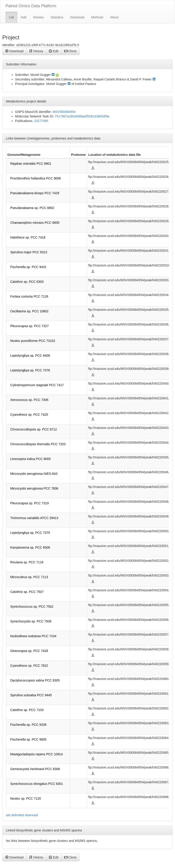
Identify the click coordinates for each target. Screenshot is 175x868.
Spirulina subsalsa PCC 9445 (31, 695)
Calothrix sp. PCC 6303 (27, 282)
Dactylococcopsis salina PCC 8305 (35, 680)
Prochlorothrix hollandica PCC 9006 (36, 178)
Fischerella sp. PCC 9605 (28, 739)
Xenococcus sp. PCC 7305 (29, 400)
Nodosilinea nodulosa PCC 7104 (33, 636)
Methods (97, 17)
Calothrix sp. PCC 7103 (27, 710)
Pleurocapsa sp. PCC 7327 (30, 326)
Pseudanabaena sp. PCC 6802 (32, 208)
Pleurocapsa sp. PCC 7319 (30, 503)
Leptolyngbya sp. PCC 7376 (30, 370)
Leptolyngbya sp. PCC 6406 (30, 356)
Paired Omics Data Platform (31, 6)
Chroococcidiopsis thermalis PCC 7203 (38, 444)
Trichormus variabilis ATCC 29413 (34, 518)
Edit (54, 51)
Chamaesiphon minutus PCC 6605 (35, 223)
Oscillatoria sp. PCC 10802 (29, 311)
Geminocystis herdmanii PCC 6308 (35, 769)
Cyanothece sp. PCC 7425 (29, 415)
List (11, 17)
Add (24, 17)
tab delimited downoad (22, 815)
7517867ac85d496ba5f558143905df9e (82, 116)
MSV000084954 (64, 112)
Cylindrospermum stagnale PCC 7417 (37, 385)
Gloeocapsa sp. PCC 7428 (29, 651)
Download (77, 17)
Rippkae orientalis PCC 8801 (31, 164)
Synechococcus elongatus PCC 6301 (37, 784)
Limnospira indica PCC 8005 (30, 459)
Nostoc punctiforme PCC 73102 (33, 341)
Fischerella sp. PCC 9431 (28, 267)
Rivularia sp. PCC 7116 (27, 562)
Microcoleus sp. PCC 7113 (29, 577)
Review (39, 17)
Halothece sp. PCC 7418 (28, 237)
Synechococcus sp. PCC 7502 (32, 607)
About (115, 17)
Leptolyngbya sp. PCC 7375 (30, 533)
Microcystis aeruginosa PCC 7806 (34, 488)
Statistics (57, 17)
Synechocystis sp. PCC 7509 (31, 621)
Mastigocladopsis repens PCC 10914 (36, 754)
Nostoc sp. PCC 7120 (26, 798)
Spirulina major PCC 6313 (29, 252)
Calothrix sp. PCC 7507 (27, 592)
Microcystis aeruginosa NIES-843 (34, 474)
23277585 (41, 121)
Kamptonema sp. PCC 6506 (30, 547)
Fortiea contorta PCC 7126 (29, 296)
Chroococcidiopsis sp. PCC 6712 (34, 429)
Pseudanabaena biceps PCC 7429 (35, 193)
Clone (70, 51)
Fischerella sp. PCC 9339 (28, 725)
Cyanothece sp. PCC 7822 (29, 666)
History (36, 51)
